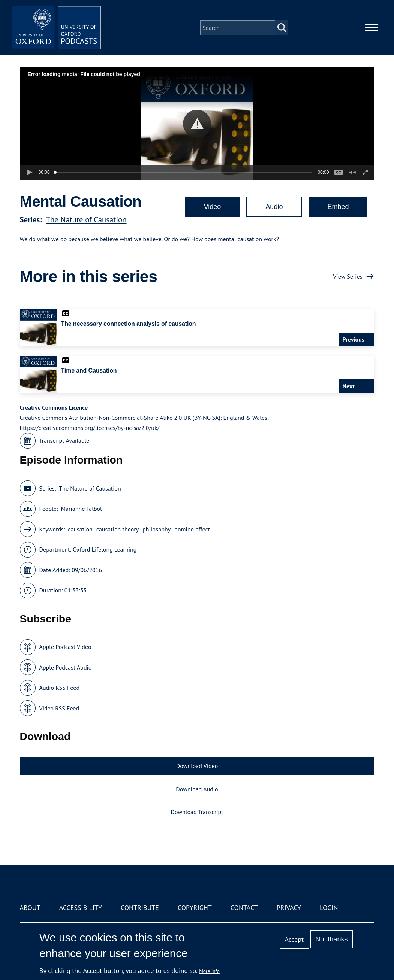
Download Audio (197, 789)
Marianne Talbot (81, 509)
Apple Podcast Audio (66, 667)
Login (329, 908)
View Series (348, 276)
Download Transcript (197, 812)
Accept (294, 939)
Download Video (197, 766)
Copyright (195, 908)
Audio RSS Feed (59, 688)
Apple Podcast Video (65, 647)
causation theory (118, 529)
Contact (244, 908)
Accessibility (81, 908)
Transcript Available (64, 440)
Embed (338, 207)
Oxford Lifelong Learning (105, 549)
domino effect (192, 529)
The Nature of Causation (86, 220)
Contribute (140, 908)
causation (80, 529)
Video (213, 207)
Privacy (289, 908)
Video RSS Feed (59, 708)
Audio (274, 207)
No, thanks (331, 939)
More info (209, 971)
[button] (197, 124)
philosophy (157, 529)
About (30, 908)
